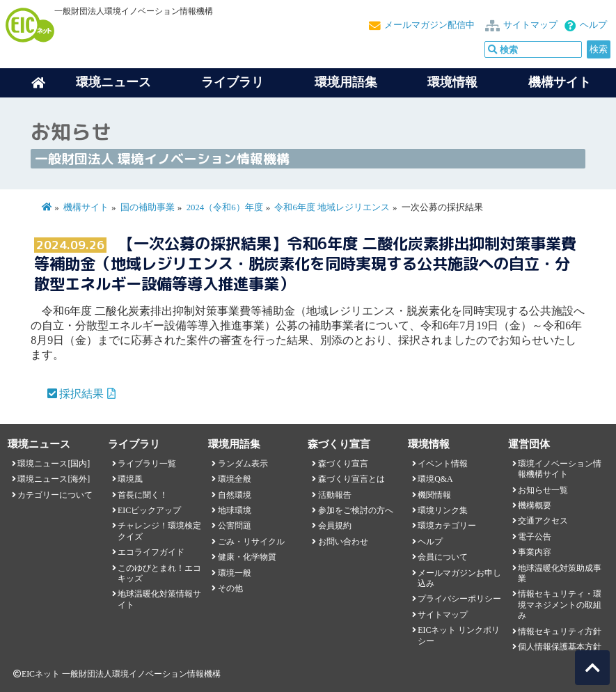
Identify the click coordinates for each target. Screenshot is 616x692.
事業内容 (535, 552)
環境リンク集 (443, 510)
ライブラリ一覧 (147, 464)
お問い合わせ (343, 542)
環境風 (130, 479)
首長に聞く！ (143, 495)
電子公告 (535, 537)
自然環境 (235, 495)
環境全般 (235, 479)
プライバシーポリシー (459, 599)
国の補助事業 (148, 207)
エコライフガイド (151, 552)
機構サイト (560, 82)
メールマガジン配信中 (429, 25)
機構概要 (535, 505)
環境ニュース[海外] (54, 479)
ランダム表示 (243, 464)
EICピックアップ (149, 510)
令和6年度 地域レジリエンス (332, 207)
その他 (230, 588)
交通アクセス (543, 521)
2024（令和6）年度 (225, 207)
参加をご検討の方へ (356, 510)
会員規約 (335, 526)
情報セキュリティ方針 (560, 631)
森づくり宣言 (343, 464)
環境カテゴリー (447, 526)
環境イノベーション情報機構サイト (560, 469)
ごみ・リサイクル (251, 542)
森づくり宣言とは (352, 479)
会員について (443, 557)
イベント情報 (443, 464)
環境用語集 (346, 82)
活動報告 (335, 495)
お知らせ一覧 (543, 490)
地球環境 (235, 510)
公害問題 (235, 526)
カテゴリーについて (55, 495)
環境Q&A (435, 479)
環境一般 (235, 573)
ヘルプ (593, 25)
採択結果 (81, 394)
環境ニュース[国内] (54, 464)
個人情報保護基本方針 (560, 647)
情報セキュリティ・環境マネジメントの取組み (560, 605)
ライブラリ (232, 82)
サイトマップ (530, 25)
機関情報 (434, 495)
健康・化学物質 (247, 557)
